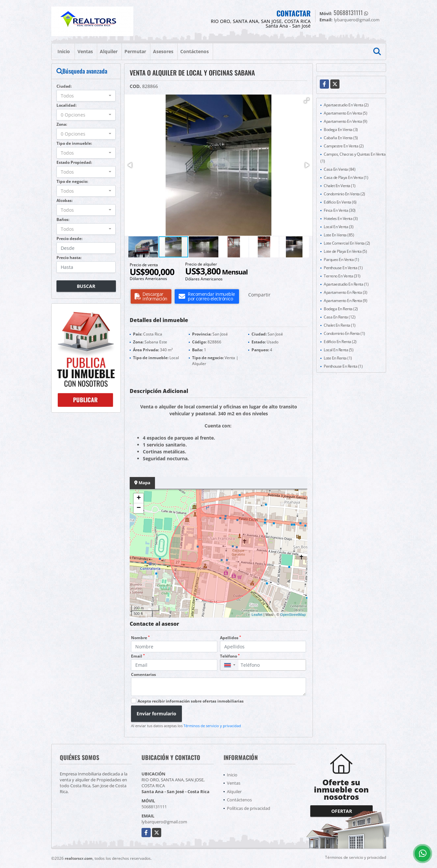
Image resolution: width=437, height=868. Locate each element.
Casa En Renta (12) (339, 317)
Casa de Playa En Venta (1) (346, 177)
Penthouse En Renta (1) (343, 366)
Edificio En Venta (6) (340, 202)
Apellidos (230, 638)
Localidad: (66, 105)
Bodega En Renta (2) (341, 309)
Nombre (140, 638)
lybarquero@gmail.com (164, 822)
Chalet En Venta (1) (340, 186)
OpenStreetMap (293, 615)
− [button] (139, 508)
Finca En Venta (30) (340, 210)
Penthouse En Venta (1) (343, 268)
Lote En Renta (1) (338, 358)
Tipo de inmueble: (74, 143)
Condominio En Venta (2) (344, 194)
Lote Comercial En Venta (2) (347, 243)
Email (138, 656)
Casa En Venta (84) (339, 169)
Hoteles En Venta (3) (341, 218)
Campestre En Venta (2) (344, 146)
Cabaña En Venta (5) (341, 138)
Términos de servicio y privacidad (212, 726)
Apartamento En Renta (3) (345, 292)
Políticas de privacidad (249, 808)
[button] (307, 100)
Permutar (135, 51)
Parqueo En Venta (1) (341, 260)
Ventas (85, 51)
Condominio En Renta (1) (344, 333)
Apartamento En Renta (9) (345, 301)
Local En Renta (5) (339, 350)
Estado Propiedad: (74, 162)
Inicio (64, 51)
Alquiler (109, 51)
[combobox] (86, 96)
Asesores (163, 51)
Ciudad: (64, 86)
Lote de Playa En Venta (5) (345, 251)
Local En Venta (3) (339, 227)
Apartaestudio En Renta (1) (346, 284)
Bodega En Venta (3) (341, 130)
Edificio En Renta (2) (340, 342)
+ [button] (139, 498)
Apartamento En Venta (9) (345, 121)
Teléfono (230, 656)
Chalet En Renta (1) (340, 325)
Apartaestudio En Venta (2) (346, 105)
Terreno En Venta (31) (342, 276)
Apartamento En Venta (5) (345, 113)
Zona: (62, 124)
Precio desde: (69, 239)
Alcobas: (65, 200)
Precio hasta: (69, 258)
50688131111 (348, 12)
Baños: (63, 219)
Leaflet (257, 615)
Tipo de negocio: (72, 181)
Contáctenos (195, 51)
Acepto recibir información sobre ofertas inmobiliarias (191, 701)
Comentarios (143, 674)
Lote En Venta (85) (339, 235)
